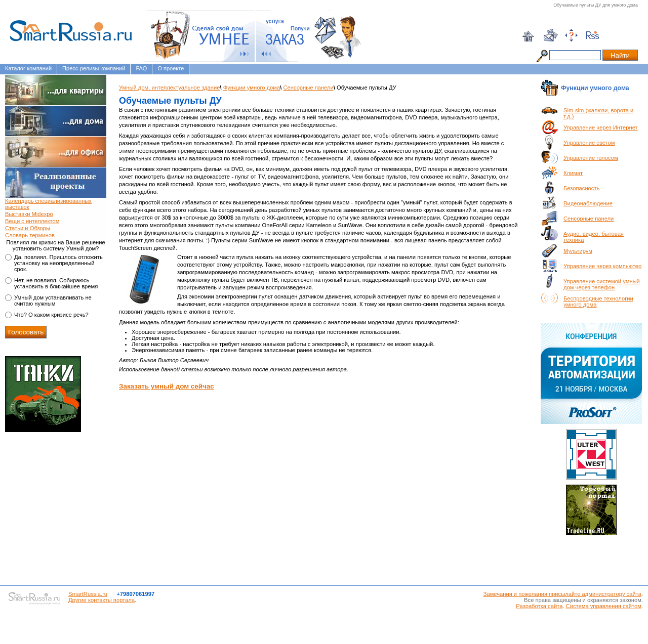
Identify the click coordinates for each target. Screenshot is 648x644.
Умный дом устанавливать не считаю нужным (53, 300)
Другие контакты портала (102, 600)
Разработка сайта (539, 606)
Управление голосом (591, 158)
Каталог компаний (28, 68)
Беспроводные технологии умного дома (598, 302)
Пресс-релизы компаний (94, 68)
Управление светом (589, 143)
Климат (573, 173)
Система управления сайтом (604, 606)
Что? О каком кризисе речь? (51, 315)
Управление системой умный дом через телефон (602, 284)
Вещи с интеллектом (32, 221)
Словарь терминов (30, 235)
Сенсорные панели (308, 88)
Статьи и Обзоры (28, 228)
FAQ (141, 68)
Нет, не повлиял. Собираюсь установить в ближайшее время (56, 283)
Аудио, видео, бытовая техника (594, 237)
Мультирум (578, 251)
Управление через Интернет (601, 127)
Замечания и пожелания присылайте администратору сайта (562, 594)
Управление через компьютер (602, 266)
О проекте (171, 68)
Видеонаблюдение (588, 203)
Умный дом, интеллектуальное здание (169, 88)
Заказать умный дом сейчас (167, 386)
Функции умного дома (252, 88)
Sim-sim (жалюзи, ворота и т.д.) (598, 113)
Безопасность (581, 188)
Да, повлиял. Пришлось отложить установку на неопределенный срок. (58, 263)
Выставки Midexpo (29, 214)
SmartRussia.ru (88, 594)
